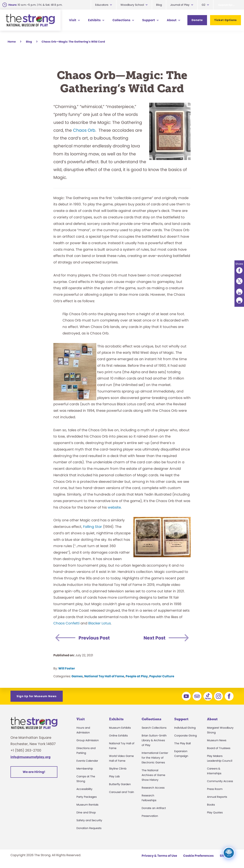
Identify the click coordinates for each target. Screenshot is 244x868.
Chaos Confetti (66, 623)
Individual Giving (185, 728)
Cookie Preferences (198, 856)
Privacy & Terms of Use (159, 856)
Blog (159, 5)
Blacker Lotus (100, 623)
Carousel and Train (122, 792)
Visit (73, 20)
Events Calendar (87, 761)
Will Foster (67, 668)
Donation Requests (89, 828)
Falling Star (93, 527)
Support (149, 20)
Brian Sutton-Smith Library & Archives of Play (154, 740)
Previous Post (94, 638)
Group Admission (88, 740)
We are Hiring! (34, 772)
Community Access (220, 781)
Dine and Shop (86, 812)
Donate (197, 20)
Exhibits (94, 20)
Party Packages (87, 797)
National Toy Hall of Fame (104, 676)
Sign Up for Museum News (37, 696)
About (172, 20)
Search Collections (154, 728)
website (114, 507)
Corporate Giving (185, 736)
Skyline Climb (118, 769)
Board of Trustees (219, 748)
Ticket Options (226, 20)
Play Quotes (215, 812)
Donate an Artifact (154, 808)
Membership (85, 769)
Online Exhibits (118, 736)
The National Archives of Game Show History (153, 775)
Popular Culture (162, 676)
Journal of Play (180, 5)
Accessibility (84, 789)
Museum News (217, 740)
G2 (203, 5)
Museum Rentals (87, 805)
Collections (121, 20)
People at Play (137, 676)
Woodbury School (132, 5)
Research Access (153, 788)
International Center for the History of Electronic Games (155, 758)
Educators (102, 5)
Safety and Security (89, 820)
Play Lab (114, 776)
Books (211, 805)
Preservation (150, 816)
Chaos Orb (84, 130)
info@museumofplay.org (30, 757)
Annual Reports (217, 797)
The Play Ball (182, 743)
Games (77, 676)
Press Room (215, 789)
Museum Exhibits (120, 728)
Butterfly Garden (120, 784)
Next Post (155, 638)
